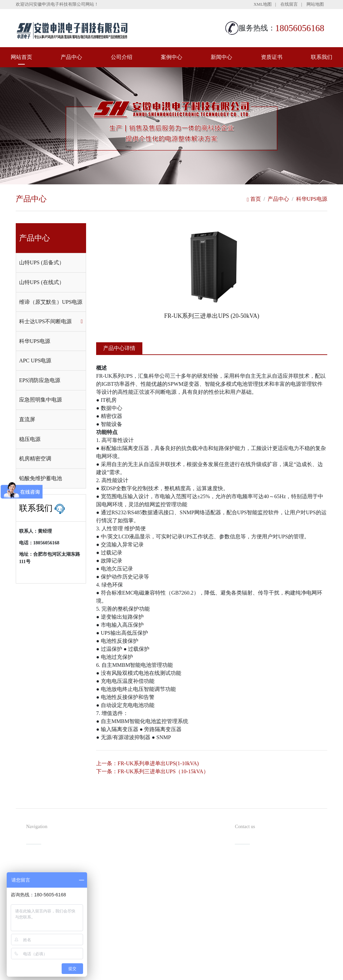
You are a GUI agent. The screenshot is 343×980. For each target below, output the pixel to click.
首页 (254, 199)
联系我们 (322, 57)
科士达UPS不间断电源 (45, 321)
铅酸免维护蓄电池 (41, 478)
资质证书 (272, 57)
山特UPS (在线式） (42, 282)
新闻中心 (221, 57)
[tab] (51, 263)
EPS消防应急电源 (40, 380)
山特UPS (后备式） (42, 262)
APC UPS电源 (35, 361)
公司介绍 (122, 57)
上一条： (147, 763)
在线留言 (289, 4)
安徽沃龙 (185, 972)
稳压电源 (30, 439)
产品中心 (71, 57)
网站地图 (315, 4)
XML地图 (263, 4)
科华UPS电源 (312, 199)
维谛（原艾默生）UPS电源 (51, 302)
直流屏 (27, 419)
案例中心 (171, 57)
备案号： (202, 961)
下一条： (152, 771)
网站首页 (21, 57)
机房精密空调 (35, 459)
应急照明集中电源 (41, 400)
